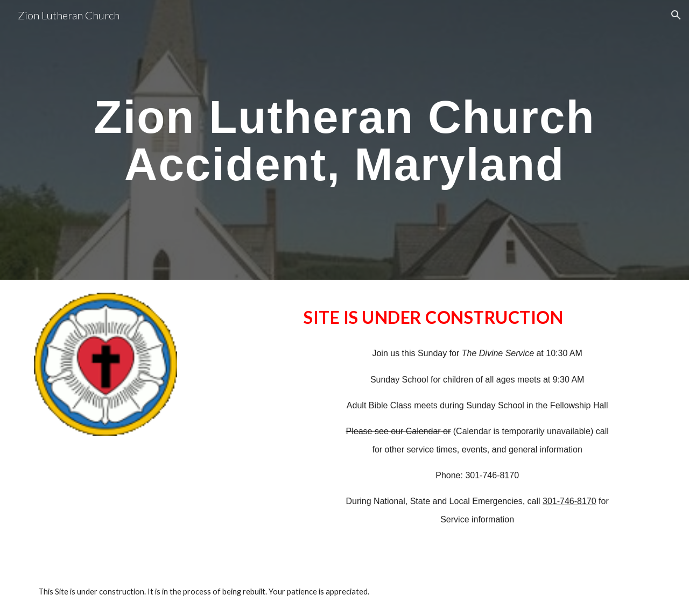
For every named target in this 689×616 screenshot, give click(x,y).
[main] (344, 140)
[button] (676, 15)
